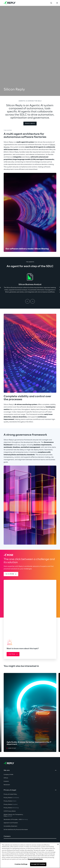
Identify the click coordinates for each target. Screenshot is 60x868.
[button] (30, 124)
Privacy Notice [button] (11, 798)
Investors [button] (6, 781)
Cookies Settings (21, 864)
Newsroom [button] (7, 785)
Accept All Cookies (38, 864)
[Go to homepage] (10, 3)
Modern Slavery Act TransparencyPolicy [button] (13, 815)
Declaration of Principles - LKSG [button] (16, 820)
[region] (30, 855)
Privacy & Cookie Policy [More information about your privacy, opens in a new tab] (35, 859)
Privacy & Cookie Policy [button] (10, 794)
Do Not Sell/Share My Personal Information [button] (16, 830)
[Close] (58, 844)
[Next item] (33, 301)
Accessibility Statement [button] (10, 826)
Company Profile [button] (8, 775)
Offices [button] (6, 778)
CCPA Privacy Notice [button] (10, 811)
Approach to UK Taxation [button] (11, 823)
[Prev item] (27, 301)
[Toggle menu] (57, 3)
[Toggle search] (51, 3)
